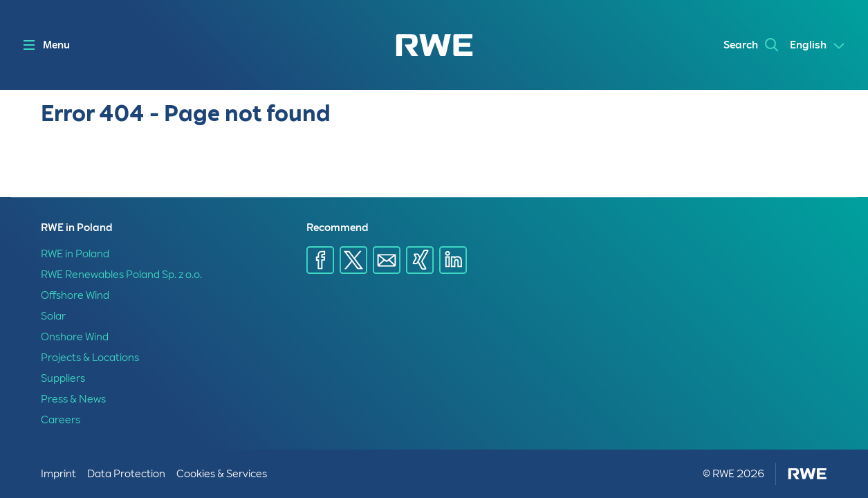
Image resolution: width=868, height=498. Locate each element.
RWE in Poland (75, 254)
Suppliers (63, 378)
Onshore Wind (75, 337)
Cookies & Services (222, 474)
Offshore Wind (75, 295)
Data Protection (126, 474)
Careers (61, 420)
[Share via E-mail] (387, 260)
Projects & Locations (90, 358)
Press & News (73, 399)
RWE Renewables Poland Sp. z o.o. (121, 275)
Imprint (58, 474)
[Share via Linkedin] (453, 260)
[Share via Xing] (420, 260)
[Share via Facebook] (320, 260)
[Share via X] (353, 260)
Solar (53, 316)
